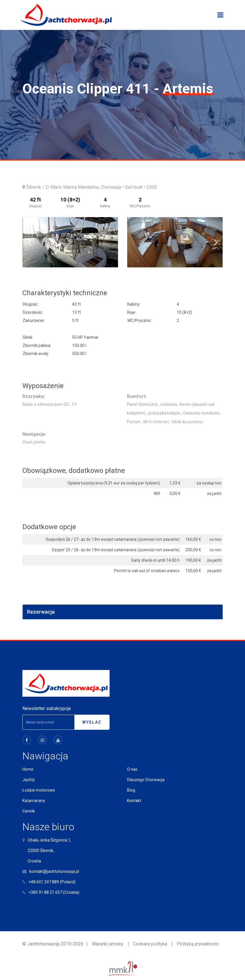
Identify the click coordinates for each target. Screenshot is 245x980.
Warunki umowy (108, 944)
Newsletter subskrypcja (47, 708)
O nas (132, 769)
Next (216, 242)
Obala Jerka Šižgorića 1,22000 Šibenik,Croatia (49, 851)
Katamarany (34, 801)
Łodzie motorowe (39, 790)
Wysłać (92, 722)
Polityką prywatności (198, 944)
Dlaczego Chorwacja (146, 780)
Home (28, 769)
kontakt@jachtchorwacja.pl (54, 871)
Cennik (29, 811)
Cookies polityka (150, 944)
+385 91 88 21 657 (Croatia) (54, 892)
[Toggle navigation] (220, 15)
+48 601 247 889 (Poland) (52, 882)
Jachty (29, 780)
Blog (131, 790)
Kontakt (134, 801)
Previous (30, 242)
